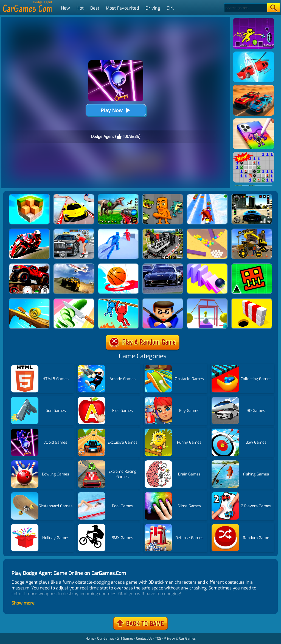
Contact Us (144, 639)
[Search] (245, 8)
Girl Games (125, 639)
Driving (153, 8)
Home (90, 639)
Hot (80, 8)
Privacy (169, 639)
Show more (23, 603)
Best (95, 8)
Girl (170, 8)
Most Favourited (122, 8)
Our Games (106, 639)
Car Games (187, 639)
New (65, 8)
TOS (158, 639)
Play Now (116, 110)
